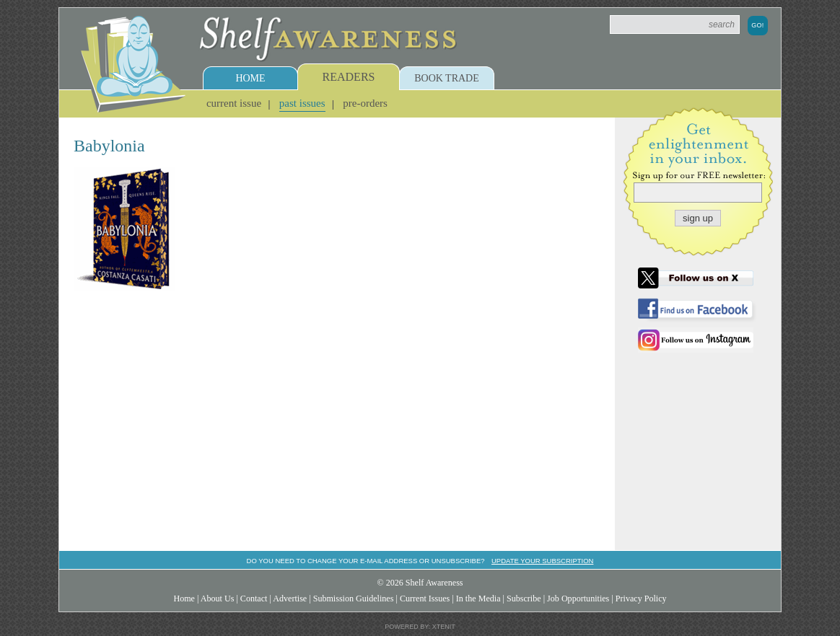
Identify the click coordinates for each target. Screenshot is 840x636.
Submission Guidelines (354, 599)
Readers (349, 77)
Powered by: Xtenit (420, 627)
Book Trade (447, 78)
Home (250, 78)
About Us (218, 599)
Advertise (290, 599)
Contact (254, 599)
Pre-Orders (365, 103)
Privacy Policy (641, 599)
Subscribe (524, 599)
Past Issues (302, 103)
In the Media (478, 599)
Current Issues (425, 599)
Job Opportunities (578, 599)
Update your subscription (542, 561)
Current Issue (234, 103)
